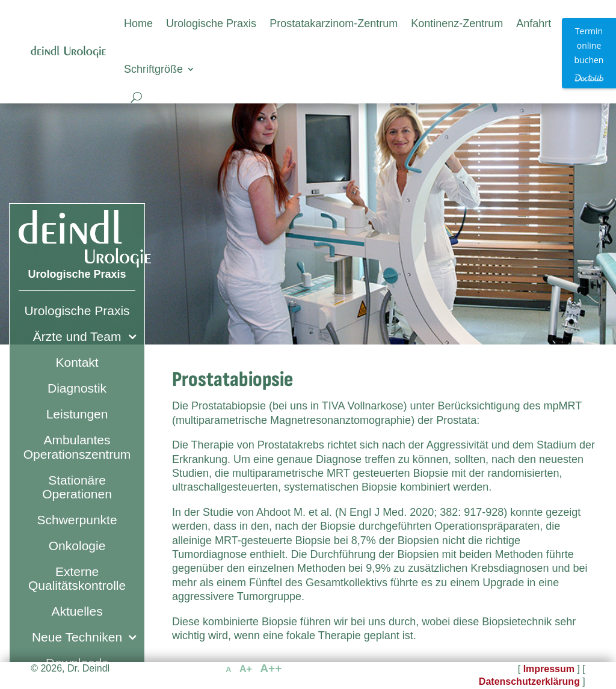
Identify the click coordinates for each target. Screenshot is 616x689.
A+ (246, 669)
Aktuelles (77, 611)
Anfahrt (534, 23)
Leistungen (77, 414)
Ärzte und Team (77, 336)
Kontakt (77, 362)
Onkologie (77, 546)
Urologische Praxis (211, 23)
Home (138, 23)
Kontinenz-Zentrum (457, 23)
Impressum (549, 669)
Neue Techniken (77, 637)
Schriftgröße (153, 69)
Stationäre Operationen (77, 487)
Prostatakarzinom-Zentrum (334, 23)
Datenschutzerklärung (529, 681)
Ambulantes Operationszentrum (77, 447)
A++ (271, 668)
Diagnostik (77, 388)
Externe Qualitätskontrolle (77, 578)
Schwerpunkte (77, 520)
